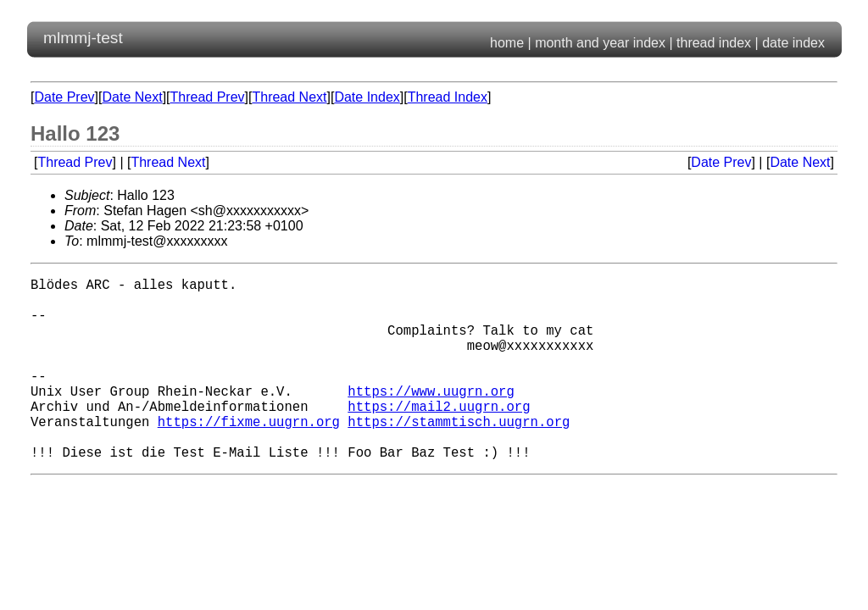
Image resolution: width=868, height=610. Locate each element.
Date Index (367, 97)
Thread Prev (208, 97)
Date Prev (64, 97)
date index (793, 43)
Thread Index (448, 97)
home (507, 43)
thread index (714, 43)
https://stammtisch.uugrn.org (459, 455)
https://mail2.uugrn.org (439, 436)
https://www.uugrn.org (431, 418)
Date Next (132, 97)
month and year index (600, 43)
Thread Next (289, 97)
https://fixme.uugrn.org (249, 455)
